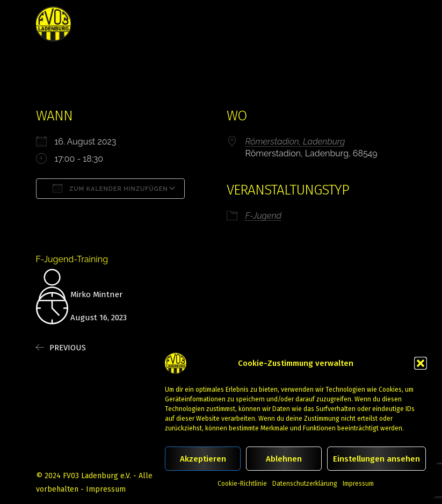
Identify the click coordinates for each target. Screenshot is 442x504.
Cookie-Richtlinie (242, 484)
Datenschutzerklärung (305, 484)
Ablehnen (284, 459)
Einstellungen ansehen (376, 459)
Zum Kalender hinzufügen (110, 188)
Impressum (358, 484)
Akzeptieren (203, 459)
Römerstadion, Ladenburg (295, 142)
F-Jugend (264, 216)
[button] (421, 363)
